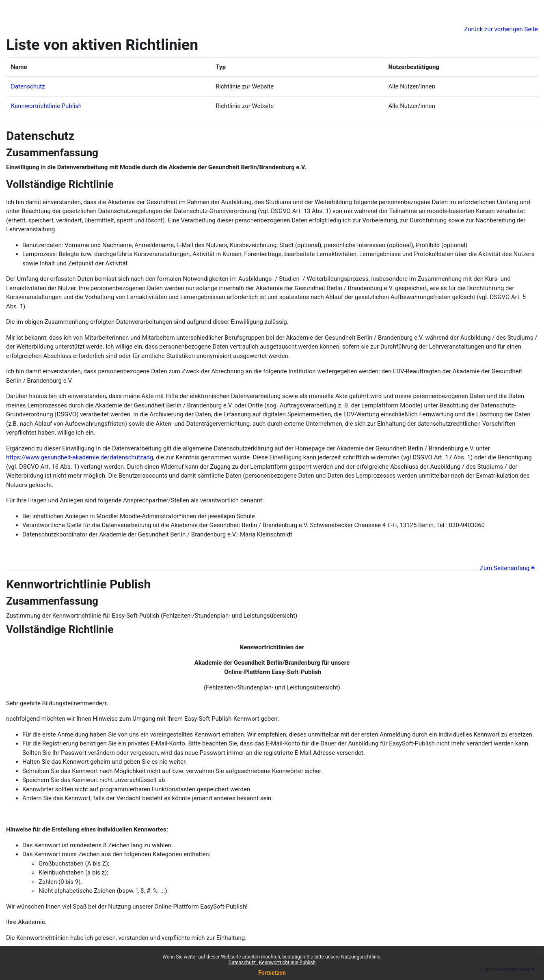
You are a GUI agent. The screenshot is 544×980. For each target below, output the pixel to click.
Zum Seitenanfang (507, 568)
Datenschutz (243, 963)
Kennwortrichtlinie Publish (287, 963)
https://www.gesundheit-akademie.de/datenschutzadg (80, 457)
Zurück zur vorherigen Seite (501, 29)
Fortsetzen (272, 973)
